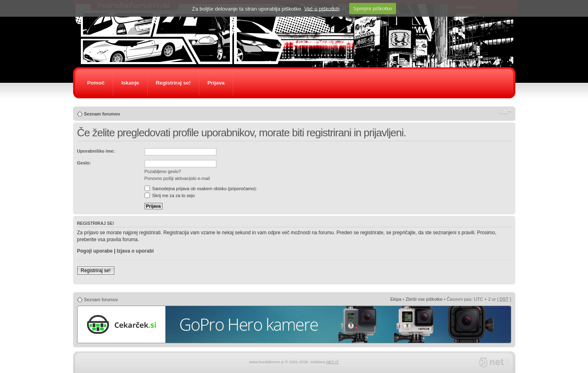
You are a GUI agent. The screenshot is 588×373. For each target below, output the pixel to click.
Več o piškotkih (322, 8)
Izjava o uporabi (135, 251)
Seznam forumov (102, 114)
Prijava (216, 83)
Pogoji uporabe (95, 251)
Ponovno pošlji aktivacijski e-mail (177, 178)
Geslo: (84, 163)
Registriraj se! (173, 83)
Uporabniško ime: (96, 151)
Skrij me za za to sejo (170, 195)
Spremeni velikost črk (505, 112)
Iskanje (130, 83)
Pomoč (96, 83)
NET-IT (333, 362)
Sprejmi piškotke (373, 8)
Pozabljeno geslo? (163, 171)
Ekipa (396, 299)
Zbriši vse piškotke (424, 299)
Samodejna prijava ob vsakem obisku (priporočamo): (201, 189)
